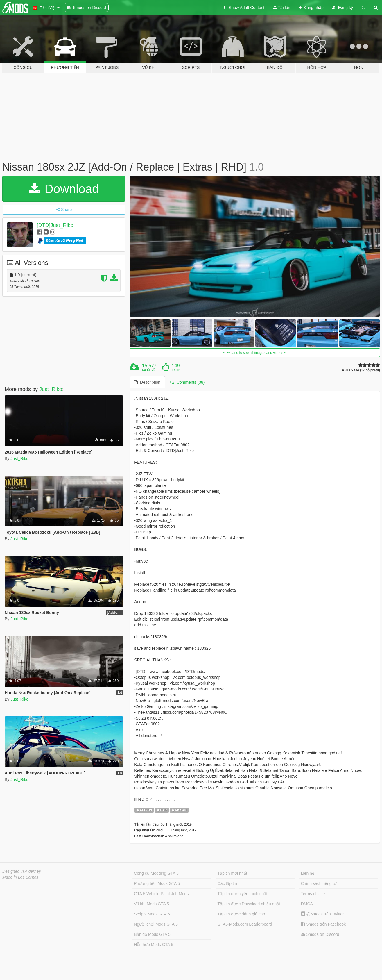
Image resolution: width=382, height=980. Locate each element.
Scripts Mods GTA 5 (152, 914)
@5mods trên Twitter (322, 914)
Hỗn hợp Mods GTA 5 (154, 945)
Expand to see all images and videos (255, 353)
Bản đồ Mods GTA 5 (152, 934)
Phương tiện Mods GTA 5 (157, 883)
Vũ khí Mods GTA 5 (151, 904)
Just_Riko (51, 389)
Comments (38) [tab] (187, 382)
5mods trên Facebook (323, 924)
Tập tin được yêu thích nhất (243, 894)
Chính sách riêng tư (319, 883)
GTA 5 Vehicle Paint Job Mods (161, 894)
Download (64, 189)
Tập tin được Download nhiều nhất (249, 904)
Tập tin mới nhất (232, 873)
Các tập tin (227, 883)
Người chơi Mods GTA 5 (156, 924)
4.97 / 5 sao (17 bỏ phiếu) (361, 370)
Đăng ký (343, 8)
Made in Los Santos (20, 877)
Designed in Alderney (22, 871)
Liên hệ (308, 873)
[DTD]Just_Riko (55, 225)
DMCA (307, 904)
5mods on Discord (320, 935)
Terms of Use (313, 894)
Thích (176, 370)
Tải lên (282, 8)
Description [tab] (147, 382)
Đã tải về (149, 370)
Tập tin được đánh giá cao (241, 914)
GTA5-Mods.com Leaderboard (245, 924)
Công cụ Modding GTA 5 (156, 873)
